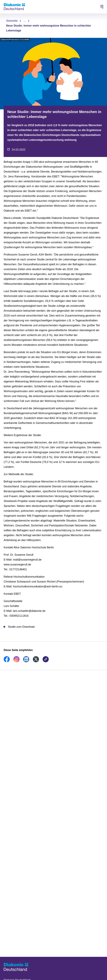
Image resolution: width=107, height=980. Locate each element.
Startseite (12, 21)
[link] (7, 661)
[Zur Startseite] (14, 7)
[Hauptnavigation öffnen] (102, 7)
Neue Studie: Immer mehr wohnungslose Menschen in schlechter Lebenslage (49, 28)
